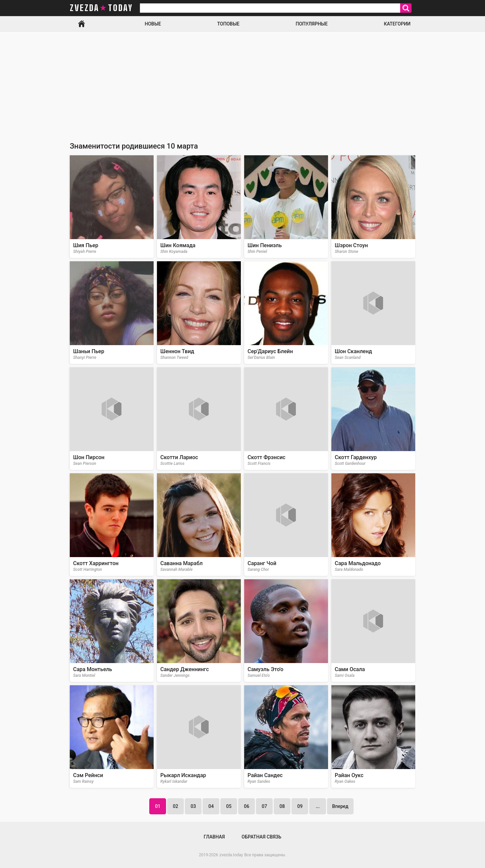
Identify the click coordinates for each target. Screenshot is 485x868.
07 (264, 806)
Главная (82, 24)
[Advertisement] (242, 82)
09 (300, 806)
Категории (397, 24)
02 (175, 806)
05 (229, 806)
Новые (153, 24)
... (318, 806)
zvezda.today (231, 855)
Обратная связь (261, 837)
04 (211, 806)
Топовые (228, 24)
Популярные (311, 24)
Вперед (340, 806)
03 (193, 806)
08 (282, 806)
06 (247, 806)
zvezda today (101, 8)
